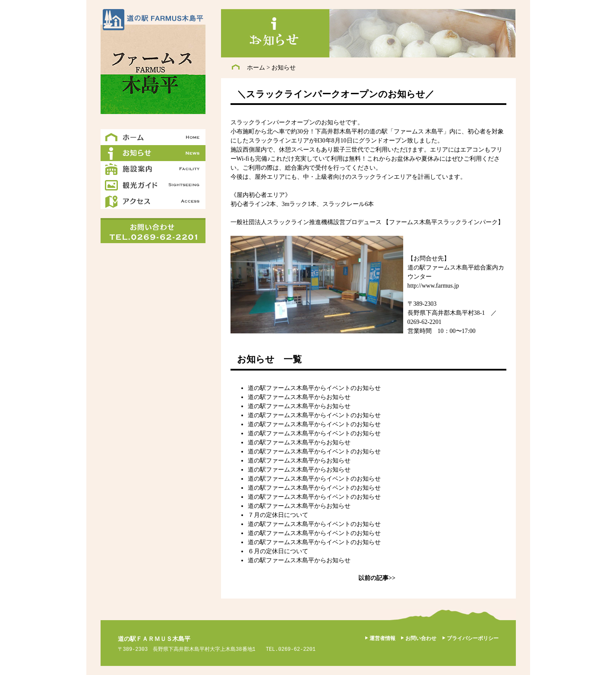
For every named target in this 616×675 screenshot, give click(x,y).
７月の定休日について (278, 515)
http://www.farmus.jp (433, 286)
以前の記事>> (377, 578)
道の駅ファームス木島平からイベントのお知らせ (314, 388)
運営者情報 (382, 638)
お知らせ (284, 68)
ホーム (256, 68)
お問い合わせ (421, 638)
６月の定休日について (278, 551)
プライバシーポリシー (473, 638)
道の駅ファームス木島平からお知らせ (299, 397)
